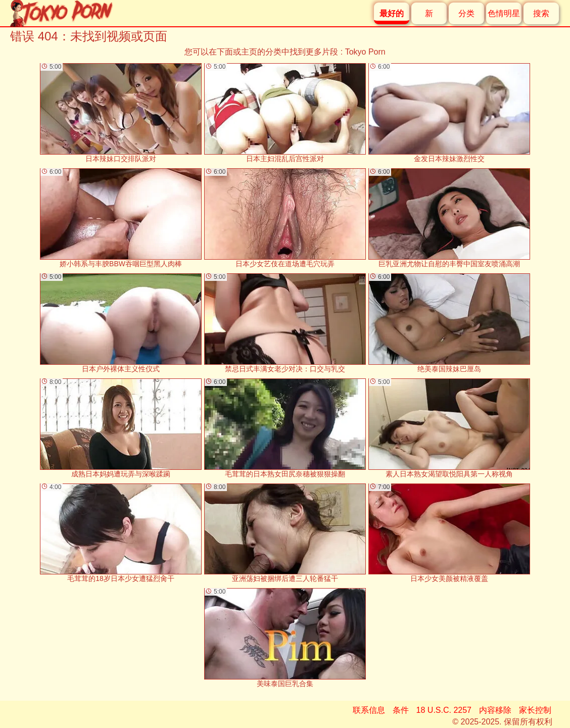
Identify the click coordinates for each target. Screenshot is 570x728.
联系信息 (369, 710)
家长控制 (535, 710)
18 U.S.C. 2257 (444, 710)
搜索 (541, 13)
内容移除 (495, 710)
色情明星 (504, 13)
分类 (466, 13)
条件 (401, 710)
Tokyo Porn (365, 52)
